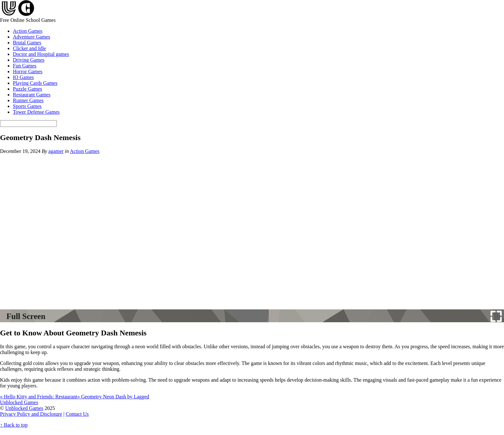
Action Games (28, 31)
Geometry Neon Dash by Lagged (113, 397)
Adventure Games (32, 37)
